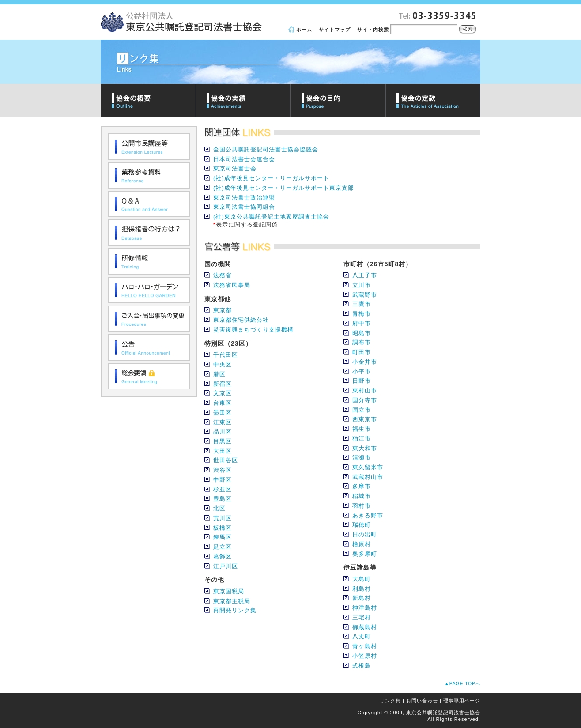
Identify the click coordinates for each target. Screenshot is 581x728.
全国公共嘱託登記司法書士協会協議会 (266, 149)
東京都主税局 (232, 601)
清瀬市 (362, 458)
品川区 (223, 432)
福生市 (362, 429)
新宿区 (223, 384)
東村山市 (365, 390)
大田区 (223, 451)
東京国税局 (229, 591)
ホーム (304, 30)
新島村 (362, 598)
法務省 (223, 275)
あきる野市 (368, 515)
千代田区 (226, 355)
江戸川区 (226, 566)
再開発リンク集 (235, 610)
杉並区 (223, 489)
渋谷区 (223, 470)
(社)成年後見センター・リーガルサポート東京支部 (284, 188)
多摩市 (362, 486)
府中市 (362, 323)
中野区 (223, 480)
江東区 (223, 422)
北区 (219, 508)
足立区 (223, 547)
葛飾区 (223, 556)
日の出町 (365, 534)
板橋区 (223, 528)
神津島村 (365, 608)
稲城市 (362, 496)
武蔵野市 (365, 295)
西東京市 (365, 419)
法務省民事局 (232, 285)
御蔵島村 (365, 627)
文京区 (223, 393)
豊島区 (223, 499)
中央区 (223, 364)
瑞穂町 (362, 525)
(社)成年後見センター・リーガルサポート (271, 178)
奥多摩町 (365, 554)
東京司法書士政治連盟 (244, 198)
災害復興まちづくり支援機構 (253, 330)
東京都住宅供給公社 (241, 320)
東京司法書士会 (235, 168)
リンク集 (390, 701)
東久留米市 (368, 467)
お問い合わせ (422, 701)
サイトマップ (335, 30)
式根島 (362, 666)
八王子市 (365, 275)
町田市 (362, 352)
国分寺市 (365, 400)
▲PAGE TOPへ (462, 684)
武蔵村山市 (368, 477)
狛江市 (362, 439)
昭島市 (362, 333)
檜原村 (362, 544)
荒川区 (223, 518)
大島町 (362, 579)
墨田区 (223, 413)
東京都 (223, 310)
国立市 (362, 410)
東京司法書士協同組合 (244, 207)
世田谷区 (226, 460)
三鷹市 (362, 304)
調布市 (362, 342)
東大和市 (365, 448)
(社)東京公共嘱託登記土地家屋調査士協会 (271, 217)
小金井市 (365, 362)
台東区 (223, 403)
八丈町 (362, 636)
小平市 (362, 372)
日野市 (362, 381)
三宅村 (362, 617)
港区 (219, 374)
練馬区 (223, 537)
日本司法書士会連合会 (244, 159)
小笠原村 (365, 656)
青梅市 (362, 314)
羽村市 (362, 506)
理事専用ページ (462, 701)
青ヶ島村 (365, 646)
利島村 (362, 589)
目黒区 (223, 441)
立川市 (362, 285)
